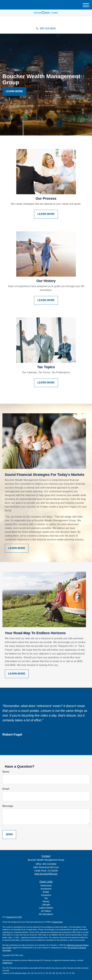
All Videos (46, 911)
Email (6, 789)
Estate (46, 892)
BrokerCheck (58, 922)
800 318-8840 (46, 28)
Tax (46, 898)
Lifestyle (46, 905)
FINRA (5, 963)
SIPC (10, 963)
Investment (46, 889)
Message (8, 806)
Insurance (46, 895)
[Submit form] (9, 835)
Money (46, 901)
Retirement (46, 886)
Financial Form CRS (14, 917)
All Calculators (46, 914)
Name (6, 772)
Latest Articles (46, 908)
